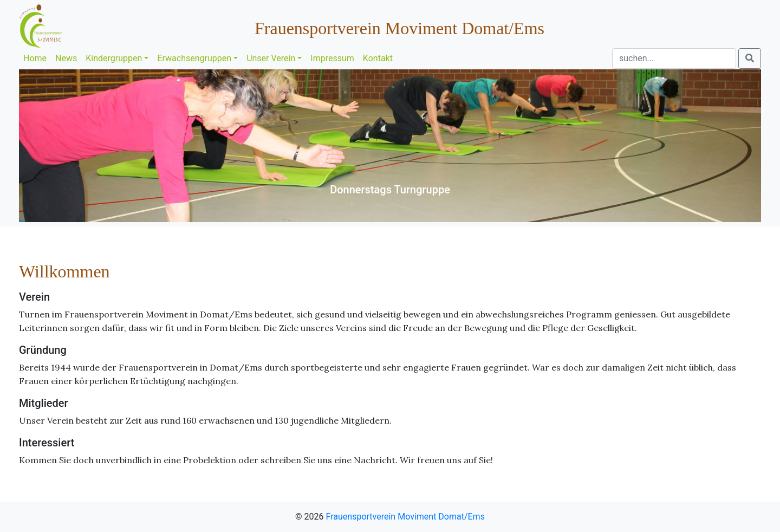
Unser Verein (271, 58)
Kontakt (378, 58)
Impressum (332, 58)
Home (35, 58)
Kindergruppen (114, 58)
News (66, 58)
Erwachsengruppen (194, 58)
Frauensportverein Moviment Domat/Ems (405, 517)
